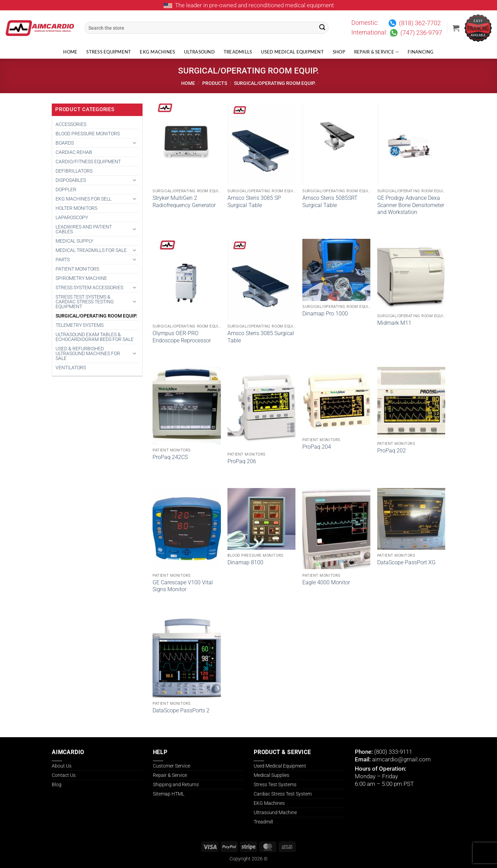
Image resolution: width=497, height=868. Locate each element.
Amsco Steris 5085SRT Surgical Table (330, 202)
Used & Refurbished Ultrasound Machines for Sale (88, 353)
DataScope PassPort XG (406, 562)
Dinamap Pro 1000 (325, 314)
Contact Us (64, 775)
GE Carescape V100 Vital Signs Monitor (183, 586)
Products (215, 83)
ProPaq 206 (242, 461)
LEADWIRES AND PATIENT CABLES (84, 229)
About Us (62, 766)
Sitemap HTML (169, 794)
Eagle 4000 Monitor (326, 582)
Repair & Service (377, 52)
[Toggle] (135, 143)
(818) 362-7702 (420, 23)
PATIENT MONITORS (77, 269)
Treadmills (238, 52)
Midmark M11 (394, 323)
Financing (421, 52)
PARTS (63, 260)
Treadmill (263, 822)
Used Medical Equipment (292, 52)
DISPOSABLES (71, 180)
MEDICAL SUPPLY (74, 241)
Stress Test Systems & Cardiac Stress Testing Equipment (85, 302)
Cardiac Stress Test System (283, 794)
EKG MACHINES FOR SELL (84, 199)
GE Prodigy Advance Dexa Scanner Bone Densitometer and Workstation (411, 205)
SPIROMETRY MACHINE (81, 278)
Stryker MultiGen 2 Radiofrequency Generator (184, 202)
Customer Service (172, 766)
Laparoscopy (72, 217)
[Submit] (322, 28)
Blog (57, 784)
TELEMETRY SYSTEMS (80, 325)
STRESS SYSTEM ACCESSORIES (89, 287)
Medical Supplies (271, 775)
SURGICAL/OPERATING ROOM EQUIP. (96, 316)
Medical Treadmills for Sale (91, 250)
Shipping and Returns (176, 784)
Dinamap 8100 (245, 562)
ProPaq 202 (392, 451)
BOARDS (65, 143)
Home (70, 52)
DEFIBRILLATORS (74, 171)
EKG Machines (157, 52)
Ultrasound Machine (275, 812)
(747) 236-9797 (421, 33)
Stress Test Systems (275, 784)
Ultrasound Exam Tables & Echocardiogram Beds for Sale (95, 337)
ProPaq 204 (317, 447)
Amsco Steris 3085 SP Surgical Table (254, 202)
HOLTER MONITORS (76, 208)
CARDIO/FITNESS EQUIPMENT (88, 162)
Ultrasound (199, 52)
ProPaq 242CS (170, 457)
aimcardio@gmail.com (401, 759)
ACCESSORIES (71, 124)
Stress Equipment (109, 52)
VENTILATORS (71, 368)
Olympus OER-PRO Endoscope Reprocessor (182, 337)
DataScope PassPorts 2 (181, 710)
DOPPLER (66, 189)
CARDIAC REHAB (74, 152)
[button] (456, 28)
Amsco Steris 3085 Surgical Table (261, 337)
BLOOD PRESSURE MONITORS (88, 134)
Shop (339, 52)
